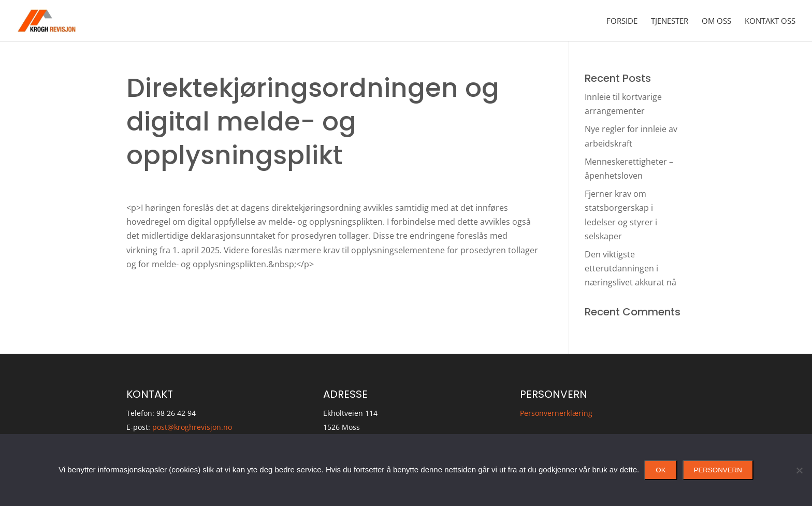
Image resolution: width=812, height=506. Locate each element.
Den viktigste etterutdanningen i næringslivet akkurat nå (630, 268)
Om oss (716, 21)
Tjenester (670, 21)
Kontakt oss (770, 21)
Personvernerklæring (556, 413)
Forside (622, 21)
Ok (661, 470)
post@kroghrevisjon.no (192, 427)
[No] (799, 470)
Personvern (718, 470)
